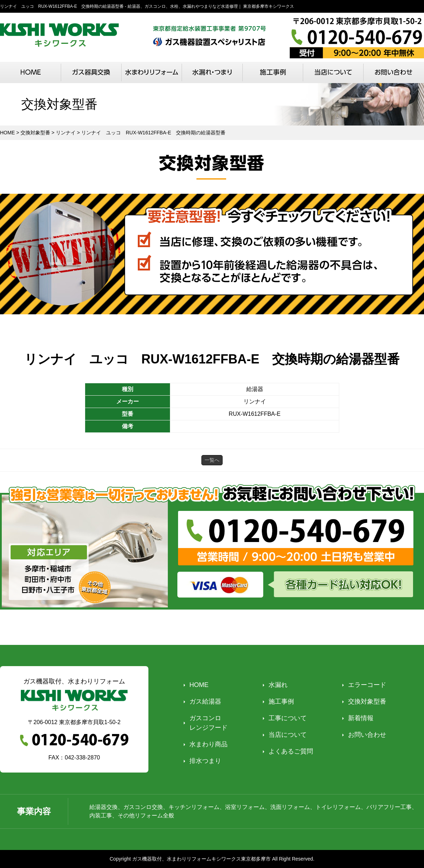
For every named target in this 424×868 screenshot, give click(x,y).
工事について (288, 718)
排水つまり (205, 761)
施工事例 (281, 701)
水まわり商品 (208, 744)
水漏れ (278, 685)
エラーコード (367, 685)
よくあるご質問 (291, 751)
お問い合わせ (367, 735)
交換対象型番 (367, 701)
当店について (288, 735)
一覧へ (212, 460)
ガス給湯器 (205, 701)
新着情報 (361, 718)
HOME (199, 685)
